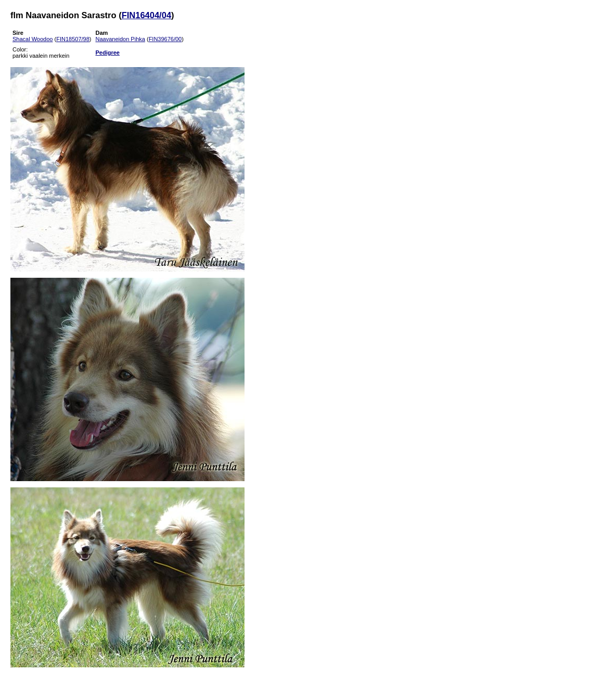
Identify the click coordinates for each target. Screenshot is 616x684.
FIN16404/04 (146, 15)
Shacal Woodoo (33, 39)
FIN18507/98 (73, 39)
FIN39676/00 (165, 39)
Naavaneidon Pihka (120, 39)
